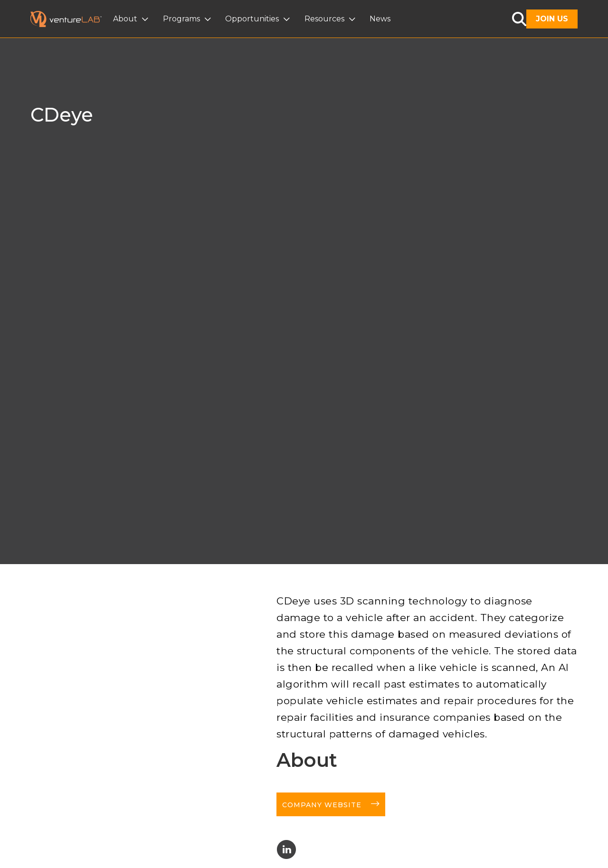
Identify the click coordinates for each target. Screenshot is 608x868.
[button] (132, 19)
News (380, 19)
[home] (72, 19)
